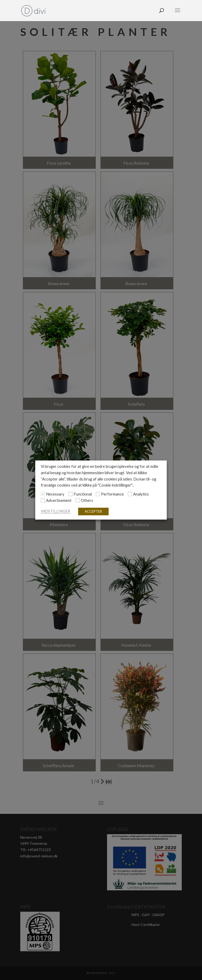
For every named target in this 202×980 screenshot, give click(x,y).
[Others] (78, 500)
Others (87, 500)
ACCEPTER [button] (93, 511)
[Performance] (98, 494)
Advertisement (59, 500)
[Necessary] (43, 494)
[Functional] (70, 494)
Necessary (55, 494)
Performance (112, 494)
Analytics (141, 494)
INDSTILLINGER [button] (55, 511)
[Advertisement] (43, 500)
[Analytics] (130, 494)
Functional (83, 494)
